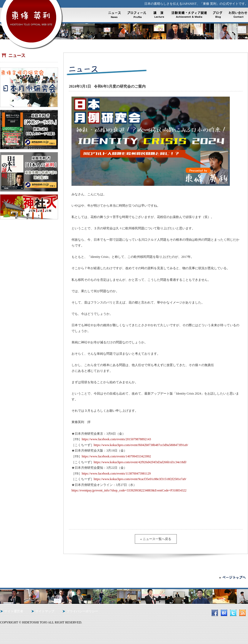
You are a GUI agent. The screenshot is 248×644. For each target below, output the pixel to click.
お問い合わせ (237, 15)
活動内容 (160, 15)
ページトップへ (230, 577)
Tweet (73, 516)
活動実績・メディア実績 (188, 15)
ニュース (116, 15)
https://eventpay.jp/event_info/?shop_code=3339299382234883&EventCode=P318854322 (129, 490)
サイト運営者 (14, 611)
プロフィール (138, 15)
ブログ (217, 15)
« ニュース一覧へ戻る (156, 539)
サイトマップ (45, 611)
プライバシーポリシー (82, 611)
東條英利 (32, 20)
